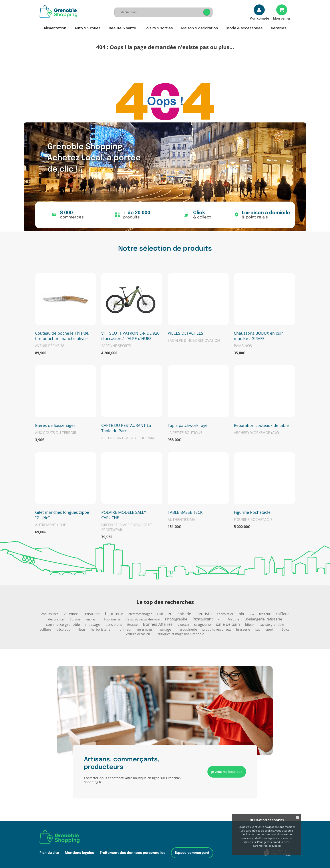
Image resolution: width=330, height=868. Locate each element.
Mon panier (282, 18)
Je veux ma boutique (227, 772)
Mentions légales (79, 853)
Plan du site (49, 853)
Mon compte (259, 18)
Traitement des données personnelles (132, 853)
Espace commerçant (192, 853)
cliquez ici (275, 846)
